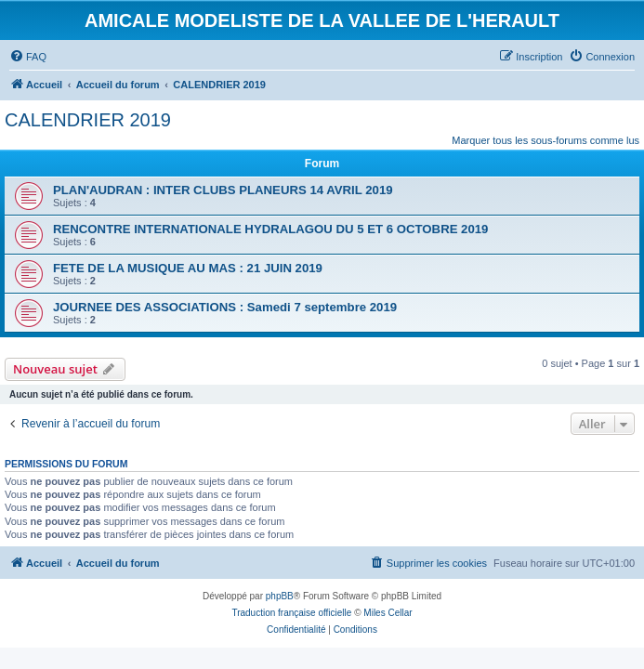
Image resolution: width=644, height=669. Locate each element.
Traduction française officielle (291, 613)
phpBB (280, 596)
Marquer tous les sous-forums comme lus (545, 140)
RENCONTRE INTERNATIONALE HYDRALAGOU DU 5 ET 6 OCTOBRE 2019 (270, 229)
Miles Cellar (388, 613)
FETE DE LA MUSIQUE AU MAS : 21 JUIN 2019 (188, 268)
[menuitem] (28, 57)
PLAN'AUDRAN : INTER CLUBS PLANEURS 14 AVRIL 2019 (223, 190)
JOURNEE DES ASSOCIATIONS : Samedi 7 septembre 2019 (225, 307)
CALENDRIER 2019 (88, 120)
